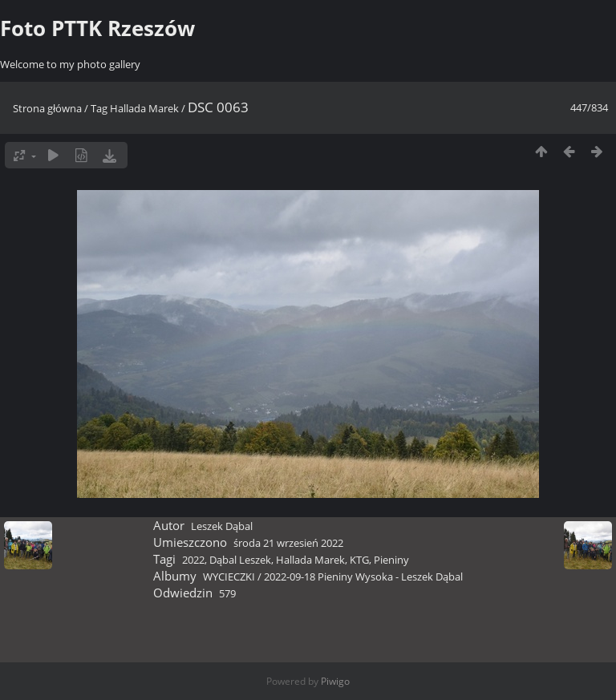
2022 (193, 560)
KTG (359, 560)
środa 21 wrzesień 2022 (288, 543)
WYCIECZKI (229, 577)
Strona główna (47, 108)
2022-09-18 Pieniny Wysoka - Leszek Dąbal (363, 577)
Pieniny (391, 560)
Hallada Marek (144, 108)
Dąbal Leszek (240, 560)
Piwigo (335, 681)
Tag (99, 108)
